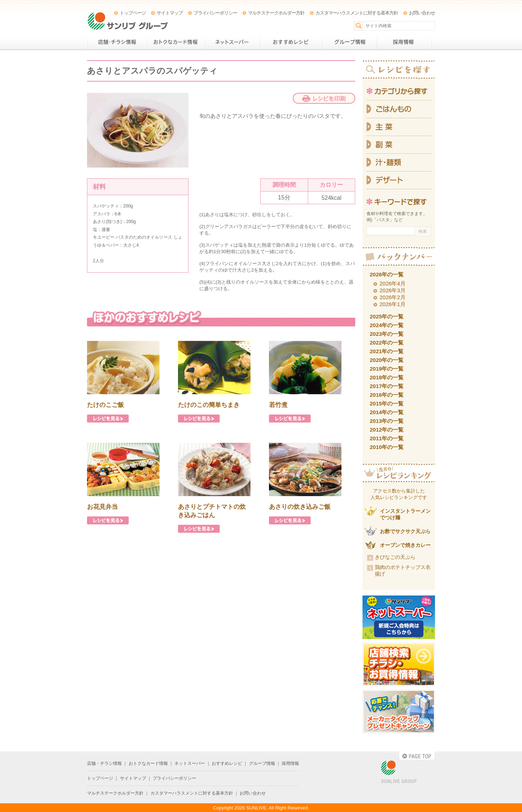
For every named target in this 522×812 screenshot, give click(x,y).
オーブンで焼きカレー (405, 545)
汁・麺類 (399, 163)
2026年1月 (393, 304)
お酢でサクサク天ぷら (405, 531)
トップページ (133, 13)
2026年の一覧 (387, 274)
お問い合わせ (422, 13)
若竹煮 (278, 405)
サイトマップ (170, 13)
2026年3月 (393, 290)
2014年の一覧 (387, 412)
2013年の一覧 (387, 421)
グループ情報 (349, 42)
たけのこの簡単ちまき (209, 405)
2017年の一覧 (387, 386)
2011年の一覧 (387, 438)
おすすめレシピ (291, 42)
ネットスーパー (232, 42)
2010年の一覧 (387, 447)
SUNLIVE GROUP (399, 772)
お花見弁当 (102, 507)
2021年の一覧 (387, 351)
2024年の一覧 (387, 325)
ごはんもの (399, 109)
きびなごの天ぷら (395, 557)
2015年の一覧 (387, 403)
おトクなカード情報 (176, 42)
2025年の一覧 (387, 316)
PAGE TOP (417, 756)
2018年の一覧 (387, 377)
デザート (399, 180)
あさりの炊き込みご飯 (300, 507)
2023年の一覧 (387, 334)
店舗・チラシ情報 (117, 42)
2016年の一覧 (387, 395)
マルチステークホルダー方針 (276, 13)
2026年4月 (393, 283)
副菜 (399, 145)
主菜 (399, 127)
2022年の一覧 (387, 343)
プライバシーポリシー (215, 13)
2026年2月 (393, 297)
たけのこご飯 (105, 405)
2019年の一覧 (387, 369)
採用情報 (404, 42)
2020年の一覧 (387, 360)
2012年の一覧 (387, 430)
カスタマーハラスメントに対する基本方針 (357, 13)
